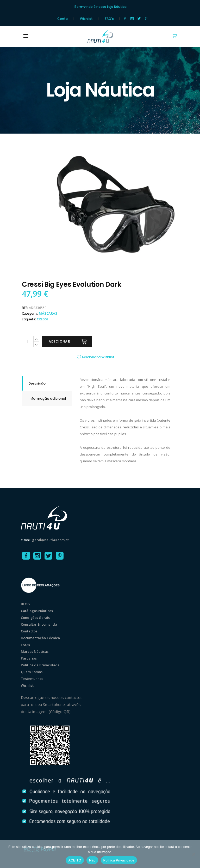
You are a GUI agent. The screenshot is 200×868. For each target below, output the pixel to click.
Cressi (42, 319)
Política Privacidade (119, 860)
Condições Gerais (35, 618)
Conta (63, 19)
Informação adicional (47, 399)
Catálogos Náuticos (37, 611)
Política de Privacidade (40, 665)
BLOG (25, 604)
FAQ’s (109, 19)
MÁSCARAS (48, 313)
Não (92, 860)
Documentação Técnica (40, 638)
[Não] (193, 854)
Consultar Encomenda (39, 624)
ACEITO (75, 860)
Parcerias (29, 658)
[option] (116, 207)
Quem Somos (32, 672)
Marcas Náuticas (35, 651)
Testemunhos (32, 679)
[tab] (47, 383)
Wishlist (86, 19)
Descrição (37, 383)
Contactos (29, 631)
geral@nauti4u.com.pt (50, 540)
